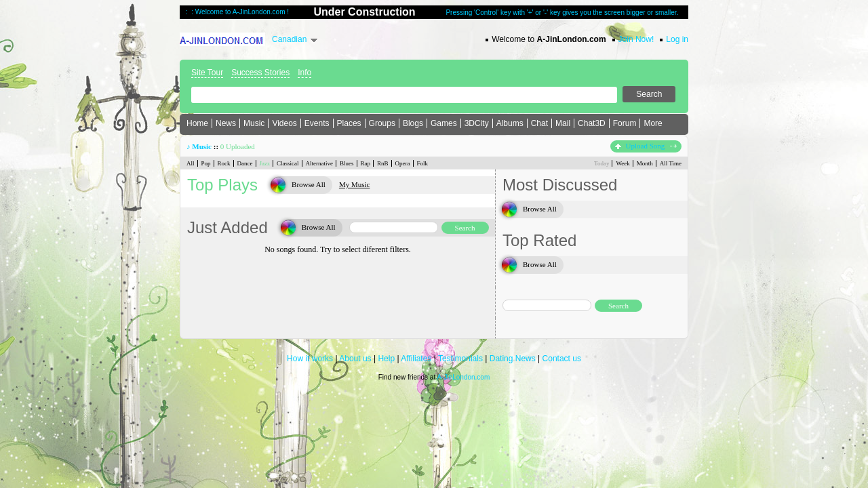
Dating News (513, 359)
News (226, 123)
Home (197, 123)
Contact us (562, 359)
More (653, 123)
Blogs (413, 123)
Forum (625, 123)
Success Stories (260, 73)
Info (304, 73)
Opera (403, 163)
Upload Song (646, 146)
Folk (423, 163)
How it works (310, 359)
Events (317, 123)
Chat (539, 123)
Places (349, 123)
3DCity (477, 123)
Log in (677, 39)
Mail (563, 123)
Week (623, 163)
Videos (284, 123)
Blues (347, 163)
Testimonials (460, 359)
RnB (383, 163)
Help (386, 359)
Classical (288, 163)
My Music (355, 184)
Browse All (309, 184)
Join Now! (636, 39)
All (191, 163)
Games (444, 123)
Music (254, 123)
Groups (382, 123)
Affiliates (416, 359)
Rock (224, 163)
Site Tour (207, 73)
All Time (671, 163)
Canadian (289, 39)
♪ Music (199, 146)
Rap (366, 163)
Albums (510, 123)
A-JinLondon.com (463, 377)
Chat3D (592, 123)
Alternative (319, 163)
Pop (206, 163)
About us (355, 359)
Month (645, 163)
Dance (245, 163)
